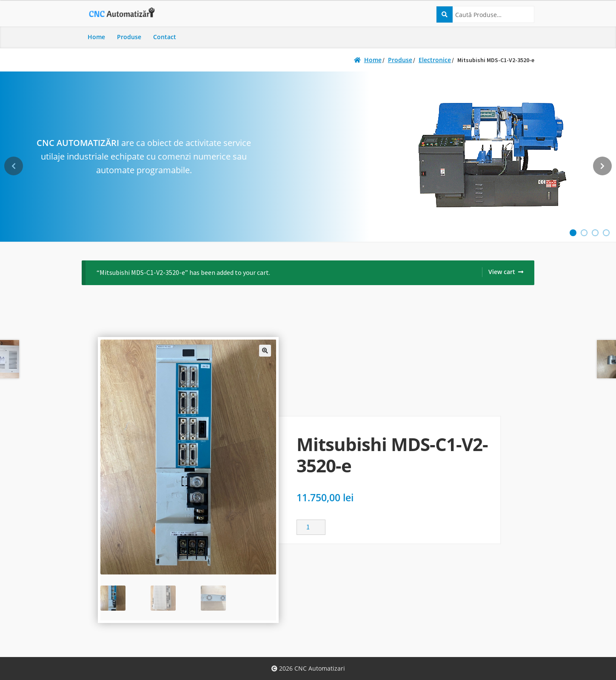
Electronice (435, 60)
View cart (502, 272)
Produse (129, 37)
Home (96, 37)
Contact (165, 37)
